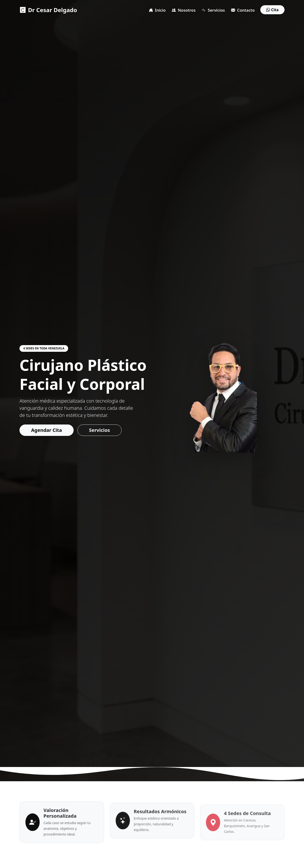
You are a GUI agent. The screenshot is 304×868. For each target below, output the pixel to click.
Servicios (213, 10)
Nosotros (184, 10)
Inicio (157, 10)
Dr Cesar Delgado (48, 10)
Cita (272, 10)
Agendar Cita (45, 430)
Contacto (243, 10)
